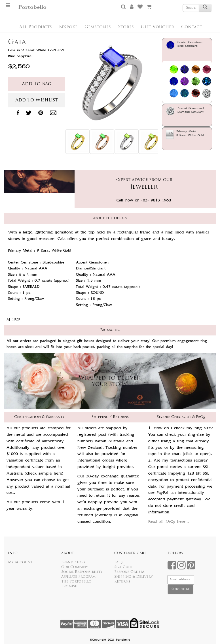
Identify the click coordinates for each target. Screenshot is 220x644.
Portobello (32, 7)
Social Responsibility (82, 572)
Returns (122, 582)
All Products (36, 27)
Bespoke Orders (129, 572)
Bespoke (68, 27)
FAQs (119, 562)
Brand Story (73, 562)
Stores (126, 27)
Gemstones (98, 27)
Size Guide (124, 567)
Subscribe (180, 589)
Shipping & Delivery (134, 577)
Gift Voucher (157, 27)
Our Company (75, 567)
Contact (192, 27)
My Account (20, 562)
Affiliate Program (78, 577)
